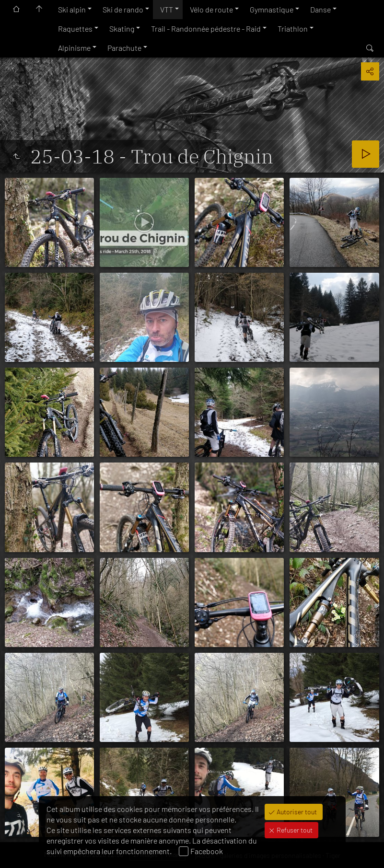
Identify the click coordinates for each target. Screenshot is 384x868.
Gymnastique (272, 9)
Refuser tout (294, 830)
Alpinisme (74, 48)
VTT (167, 9)
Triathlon (293, 29)
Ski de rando (123, 9)
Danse (320, 9)
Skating (122, 29)
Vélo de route (211, 9)
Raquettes (75, 29)
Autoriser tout (296, 812)
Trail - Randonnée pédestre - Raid (206, 29)
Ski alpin (72, 9)
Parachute (124, 48)
